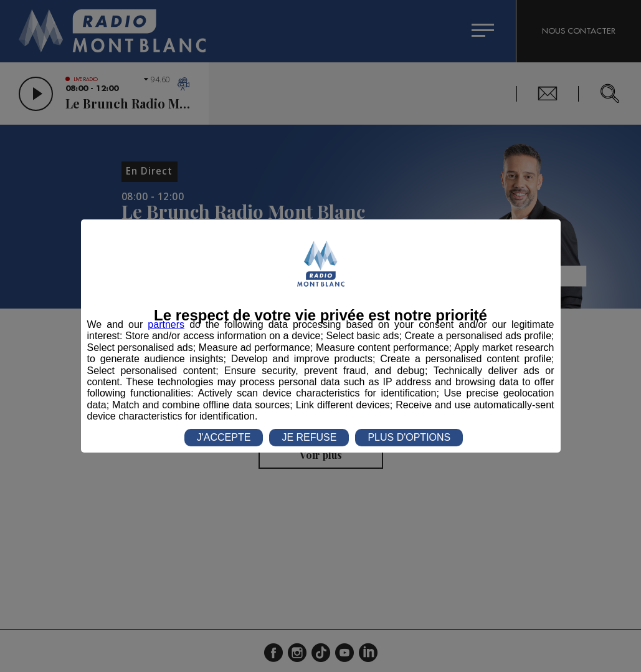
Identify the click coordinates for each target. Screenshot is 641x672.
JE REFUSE (309, 437)
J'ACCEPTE (224, 437)
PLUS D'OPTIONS (409, 437)
